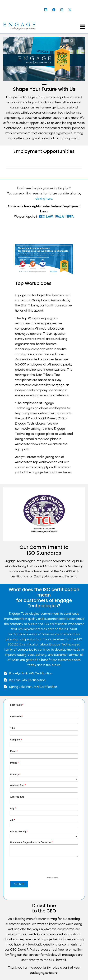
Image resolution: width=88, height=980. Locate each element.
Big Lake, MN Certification (27, 680)
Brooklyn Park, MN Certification (31, 673)
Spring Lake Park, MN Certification (33, 687)
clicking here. (44, 198)
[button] (46, 10)
